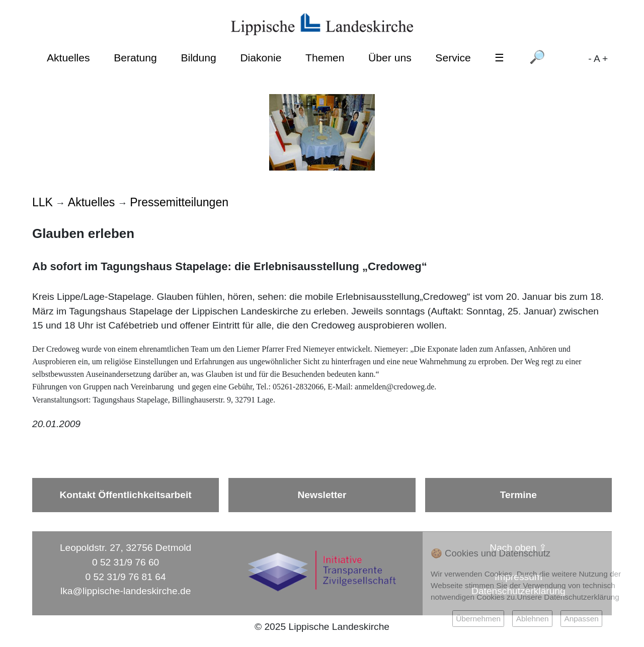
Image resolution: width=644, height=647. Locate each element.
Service (453, 58)
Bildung (198, 58)
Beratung (135, 58)
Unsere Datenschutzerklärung (568, 597)
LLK (43, 202)
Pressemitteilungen (179, 202)
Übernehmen (478, 619)
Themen (325, 58)
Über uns (390, 58)
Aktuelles (68, 58)
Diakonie (261, 58)
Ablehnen (533, 619)
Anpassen (581, 619)
